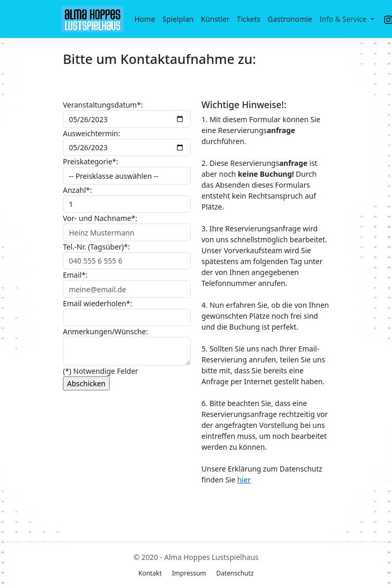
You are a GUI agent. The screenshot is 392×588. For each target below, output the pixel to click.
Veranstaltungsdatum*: (103, 105)
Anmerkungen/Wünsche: (105, 331)
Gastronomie (290, 19)
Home (145, 19)
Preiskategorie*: (90, 161)
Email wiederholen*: (97, 303)
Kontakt (150, 573)
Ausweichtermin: (92, 133)
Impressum (189, 573)
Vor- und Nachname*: (100, 218)
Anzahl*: (77, 190)
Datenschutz (235, 573)
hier (244, 480)
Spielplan (178, 19)
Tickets (249, 19)
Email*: (75, 275)
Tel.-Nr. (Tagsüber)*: (96, 247)
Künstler (215, 19)
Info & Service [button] (344, 19)
